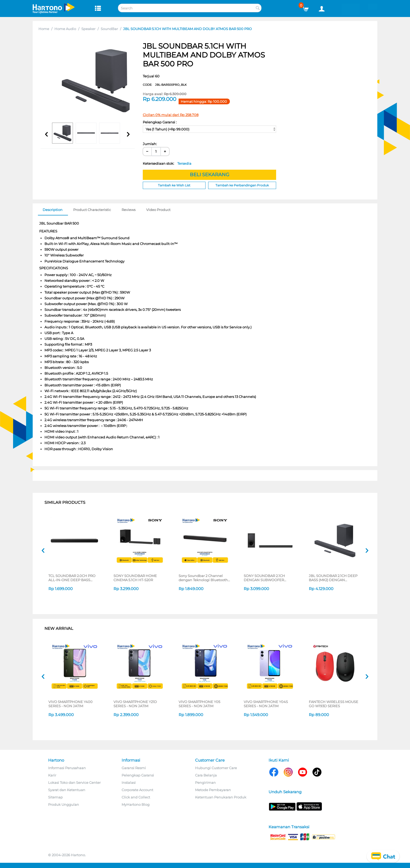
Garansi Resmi (134, 768)
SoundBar (109, 29)
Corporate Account (137, 790)
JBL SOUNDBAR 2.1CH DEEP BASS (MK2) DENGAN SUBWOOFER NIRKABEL (333, 578)
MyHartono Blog (136, 804)
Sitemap (55, 797)
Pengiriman (205, 783)
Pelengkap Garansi (138, 775)
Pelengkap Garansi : (160, 122)
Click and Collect (136, 797)
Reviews (129, 210)
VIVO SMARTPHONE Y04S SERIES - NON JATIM (266, 704)
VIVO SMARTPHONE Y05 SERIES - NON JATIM (199, 704)
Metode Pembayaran (213, 790)
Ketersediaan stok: (167, 163)
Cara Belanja (206, 775)
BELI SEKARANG (210, 175)
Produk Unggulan (64, 804)
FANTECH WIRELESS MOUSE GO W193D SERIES (334, 704)
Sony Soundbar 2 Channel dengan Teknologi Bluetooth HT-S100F (203, 578)
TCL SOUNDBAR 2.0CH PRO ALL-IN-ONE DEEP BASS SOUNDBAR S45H (72, 578)
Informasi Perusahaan (67, 768)
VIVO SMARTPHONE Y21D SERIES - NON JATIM (135, 704)
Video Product (158, 210)
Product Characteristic (92, 210)
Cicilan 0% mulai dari (171, 115)
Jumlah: (150, 144)
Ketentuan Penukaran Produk (221, 797)
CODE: (165, 85)
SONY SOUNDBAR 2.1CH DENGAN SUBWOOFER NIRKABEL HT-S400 (264, 578)
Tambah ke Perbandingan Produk (242, 185)
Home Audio (65, 29)
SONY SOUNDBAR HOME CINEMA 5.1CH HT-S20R (135, 578)
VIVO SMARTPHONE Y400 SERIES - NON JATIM (70, 704)
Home (44, 29)
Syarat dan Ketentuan (67, 790)
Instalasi (129, 783)
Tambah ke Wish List (174, 185)
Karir (52, 775)
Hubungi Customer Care (216, 768)
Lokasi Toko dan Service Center (74, 783)
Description (53, 210)
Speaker (88, 29)
